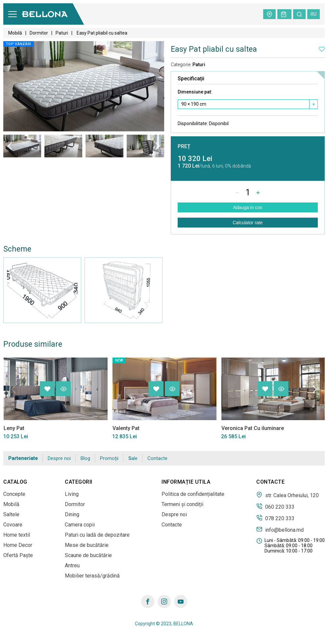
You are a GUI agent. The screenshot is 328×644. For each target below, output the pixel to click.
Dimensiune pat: (195, 92)
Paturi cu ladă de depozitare (97, 535)
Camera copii (80, 525)
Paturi (62, 33)
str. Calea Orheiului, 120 (288, 495)
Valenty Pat (126, 428)
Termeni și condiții (182, 504)
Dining (72, 514)
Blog (85, 458)
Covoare (13, 525)
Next (158, 146)
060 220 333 (275, 506)
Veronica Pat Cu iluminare (252, 428)
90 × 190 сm (194, 104)
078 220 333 (275, 518)
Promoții (109, 458)
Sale (133, 458)
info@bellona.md (280, 529)
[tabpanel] (22, 146)
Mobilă (15, 33)
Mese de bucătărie (87, 545)
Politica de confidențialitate (193, 494)
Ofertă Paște (18, 555)
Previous (10, 146)
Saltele (11, 514)
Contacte (157, 458)
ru (314, 14)
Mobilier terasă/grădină (92, 576)
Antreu (72, 565)
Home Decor (18, 545)
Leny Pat (14, 428)
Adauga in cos (248, 207)
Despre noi (59, 458)
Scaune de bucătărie (88, 555)
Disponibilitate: (203, 123)
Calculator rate (248, 223)
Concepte (14, 494)
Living (72, 494)
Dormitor (39, 33)
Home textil (17, 535)
